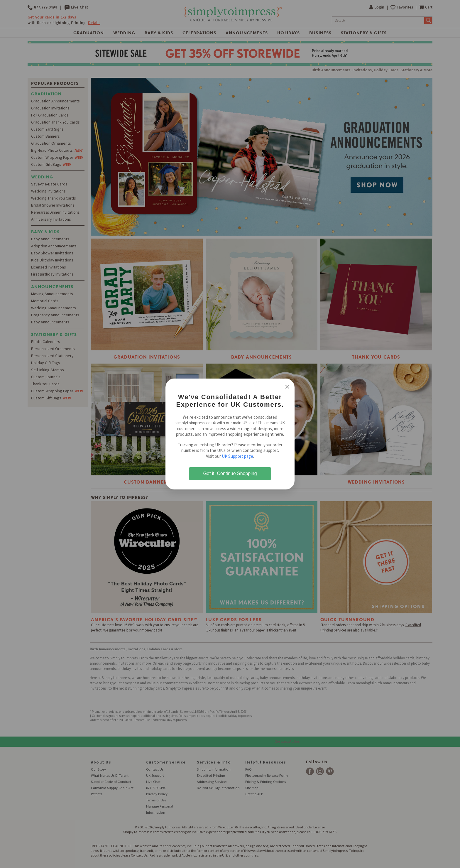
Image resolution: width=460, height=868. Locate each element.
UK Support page (237, 456)
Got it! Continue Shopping (230, 473)
